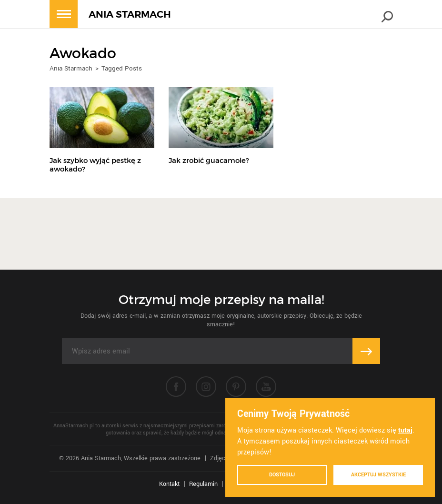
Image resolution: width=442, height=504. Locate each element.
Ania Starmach (71, 68)
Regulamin (203, 484)
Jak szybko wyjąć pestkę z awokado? (95, 165)
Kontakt (169, 484)
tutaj (405, 430)
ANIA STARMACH (130, 15)
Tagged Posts (122, 68)
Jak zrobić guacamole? (209, 160)
